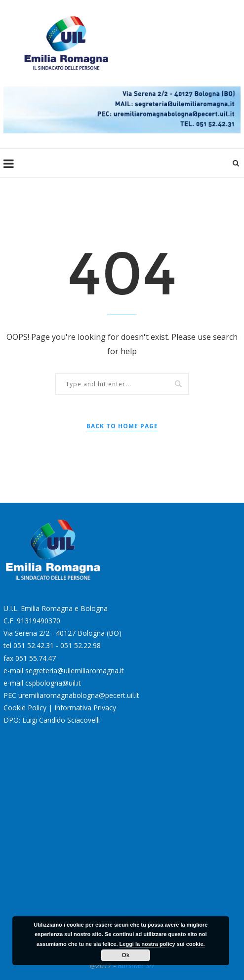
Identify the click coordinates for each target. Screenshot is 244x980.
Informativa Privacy (85, 708)
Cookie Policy (25, 708)
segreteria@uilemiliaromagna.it (75, 671)
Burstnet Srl (136, 965)
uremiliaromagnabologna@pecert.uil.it (79, 695)
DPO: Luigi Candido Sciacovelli (52, 720)
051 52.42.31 (34, 645)
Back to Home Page (122, 426)
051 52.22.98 (81, 645)
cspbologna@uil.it (53, 683)
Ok (125, 955)
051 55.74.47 (36, 658)
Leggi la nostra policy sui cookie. (162, 944)
